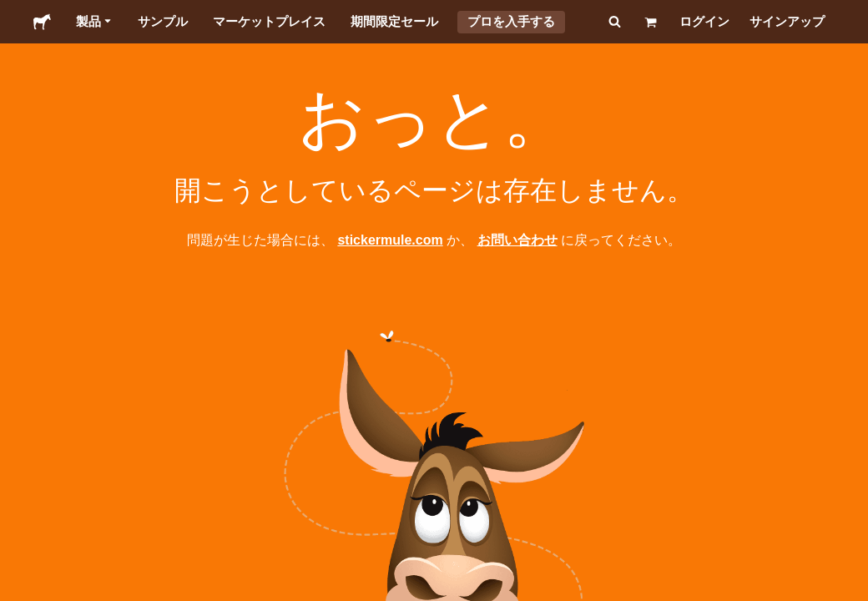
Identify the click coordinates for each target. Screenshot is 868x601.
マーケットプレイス (269, 21)
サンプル (163, 21)
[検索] (613, 22)
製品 (94, 22)
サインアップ (787, 21)
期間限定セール (394, 21)
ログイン (704, 21)
